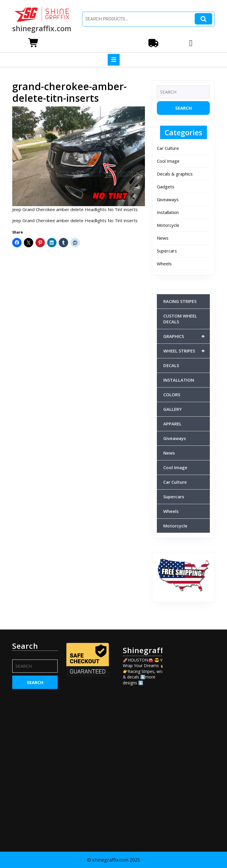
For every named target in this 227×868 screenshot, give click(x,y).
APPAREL (172, 424)
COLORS (172, 394)
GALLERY (172, 409)
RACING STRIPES (180, 301)
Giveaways (168, 199)
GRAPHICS (187, 336)
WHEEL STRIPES (187, 351)
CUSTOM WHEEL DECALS (180, 319)
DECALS (171, 365)
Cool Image (168, 161)
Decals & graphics (175, 174)
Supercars (167, 251)
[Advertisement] (192, 729)
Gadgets (166, 187)
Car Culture (168, 148)
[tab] (114, 60)
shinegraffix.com (42, 28)
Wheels (164, 264)
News (163, 238)
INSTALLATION (179, 380)
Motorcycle (168, 225)
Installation (168, 212)
